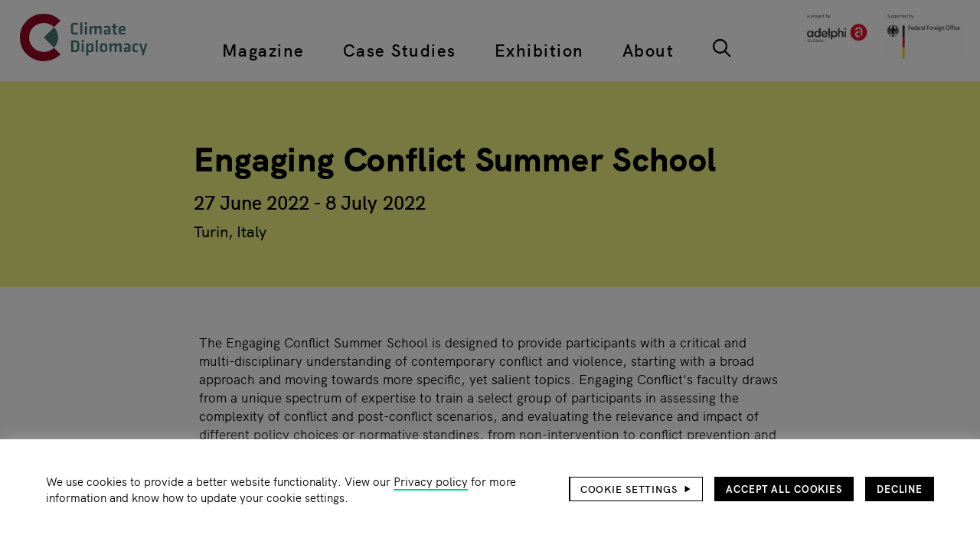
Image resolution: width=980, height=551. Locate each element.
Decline (900, 489)
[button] (636, 489)
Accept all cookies (784, 489)
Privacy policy (431, 481)
